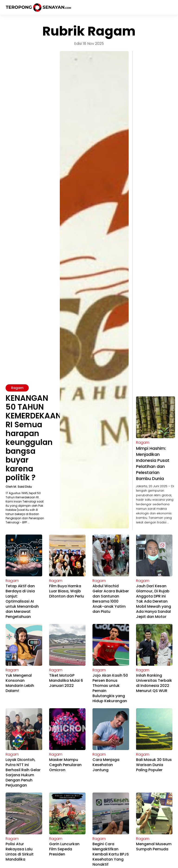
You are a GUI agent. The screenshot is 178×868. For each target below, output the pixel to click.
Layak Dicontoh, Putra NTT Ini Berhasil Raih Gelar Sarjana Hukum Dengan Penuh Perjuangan (23, 772)
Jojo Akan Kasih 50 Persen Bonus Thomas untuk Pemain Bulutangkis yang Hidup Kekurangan (110, 688)
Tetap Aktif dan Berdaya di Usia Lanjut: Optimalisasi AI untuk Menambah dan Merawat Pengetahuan (22, 601)
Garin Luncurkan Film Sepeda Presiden (64, 849)
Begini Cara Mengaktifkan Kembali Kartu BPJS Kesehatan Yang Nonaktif (111, 854)
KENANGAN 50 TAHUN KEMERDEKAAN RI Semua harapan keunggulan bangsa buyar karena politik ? (33, 438)
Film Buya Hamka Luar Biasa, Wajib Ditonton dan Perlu (67, 591)
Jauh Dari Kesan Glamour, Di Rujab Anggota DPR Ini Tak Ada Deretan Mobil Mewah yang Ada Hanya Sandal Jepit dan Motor (154, 601)
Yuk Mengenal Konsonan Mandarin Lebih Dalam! (20, 683)
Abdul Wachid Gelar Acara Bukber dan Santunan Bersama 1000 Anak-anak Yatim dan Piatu (111, 599)
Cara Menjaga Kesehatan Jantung (106, 765)
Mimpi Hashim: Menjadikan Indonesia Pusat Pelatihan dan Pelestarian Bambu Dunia (153, 463)
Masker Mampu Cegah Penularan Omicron (65, 765)
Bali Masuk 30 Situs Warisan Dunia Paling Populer (154, 765)
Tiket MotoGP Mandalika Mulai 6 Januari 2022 (66, 680)
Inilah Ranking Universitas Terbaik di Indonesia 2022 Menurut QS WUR (154, 683)
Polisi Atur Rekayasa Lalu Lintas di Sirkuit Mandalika (20, 852)
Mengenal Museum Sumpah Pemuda (154, 847)
